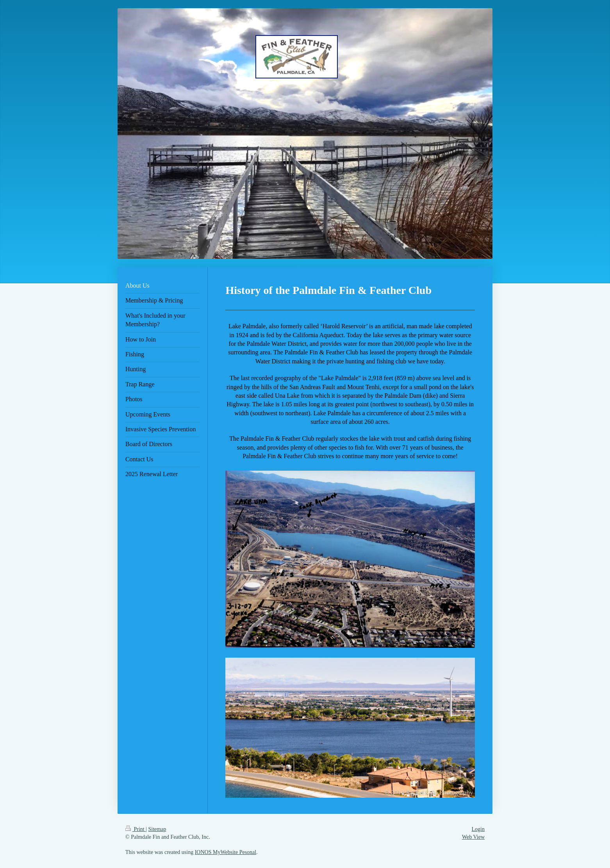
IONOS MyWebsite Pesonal (226, 852)
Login (478, 829)
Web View (473, 837)
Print (136, 829)
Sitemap (157, 829)
